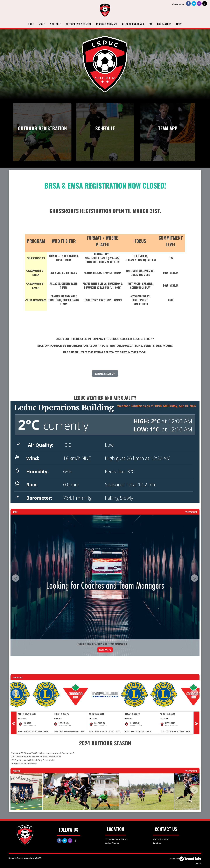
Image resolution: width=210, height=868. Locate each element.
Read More (105, 650)
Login (199, 863)
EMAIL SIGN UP (105, 373)
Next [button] (194, 578)
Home (31, 24)
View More (191, 512)
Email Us (157, 843)
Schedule (56, 24)
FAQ (151, 24)
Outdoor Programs (133, 24)
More (179, 24)
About (42, 24)
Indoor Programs (107, 24)
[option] (105, 585)
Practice (22, 719)
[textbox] (105, 278)
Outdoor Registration (79, 24)
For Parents (164, 24)
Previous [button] (16, 578)
